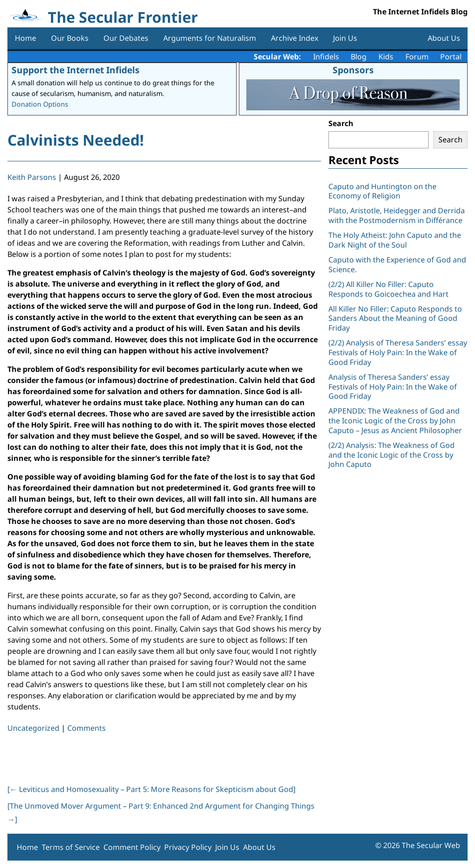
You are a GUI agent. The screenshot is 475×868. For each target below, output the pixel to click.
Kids (386, 57)
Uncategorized (33, 728)
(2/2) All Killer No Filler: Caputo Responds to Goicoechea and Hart (388, 289)
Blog (359, 57)
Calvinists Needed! (76, 140)
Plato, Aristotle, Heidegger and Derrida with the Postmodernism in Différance (397, 215)
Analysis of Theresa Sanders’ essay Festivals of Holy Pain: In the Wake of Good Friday (393, 387)
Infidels (326, 57)
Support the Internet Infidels (76, 70)
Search (341, 123)
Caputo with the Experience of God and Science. (397, 265)
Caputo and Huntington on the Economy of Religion (382, 191)
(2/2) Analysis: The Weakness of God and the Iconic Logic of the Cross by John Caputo (392, 455)
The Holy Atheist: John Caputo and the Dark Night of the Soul (395, 240)
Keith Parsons (32, 177)
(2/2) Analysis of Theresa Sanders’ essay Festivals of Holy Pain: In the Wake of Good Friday (398, 352)
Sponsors (353, 70)
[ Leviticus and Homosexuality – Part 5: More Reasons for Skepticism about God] (151, 789)
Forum (417, 57)
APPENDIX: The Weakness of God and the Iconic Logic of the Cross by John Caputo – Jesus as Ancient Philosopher (395, 421)
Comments (87, 728)
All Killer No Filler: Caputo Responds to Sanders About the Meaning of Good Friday (395, 319)
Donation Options (40, 104)
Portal (451, 57)
